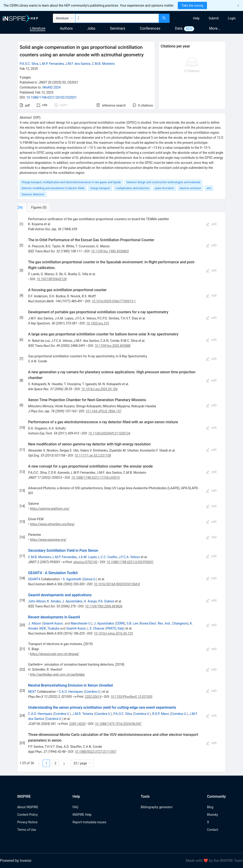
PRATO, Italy (115, 628)
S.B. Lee (132, 623)
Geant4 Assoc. (53, 623)
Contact (213, 830)
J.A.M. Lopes (88, 557)
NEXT (32, 692)
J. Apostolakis (72, 601)
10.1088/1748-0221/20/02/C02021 (52, 97)
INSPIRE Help (82, 815)
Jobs (91, 28)
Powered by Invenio (16, 861)
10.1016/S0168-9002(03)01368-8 (117, 584)
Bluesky (212, 815)
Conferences (150, 28)
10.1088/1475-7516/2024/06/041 (118, 724)
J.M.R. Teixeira (83, 714)
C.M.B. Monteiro (103, 64)
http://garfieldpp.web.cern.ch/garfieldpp (57, 675)
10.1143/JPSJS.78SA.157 (104, 411)
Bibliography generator (157, 807)
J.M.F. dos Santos (78, 64)
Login (232, 18)
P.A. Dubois (106, 601)
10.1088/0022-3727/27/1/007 (96, 752)
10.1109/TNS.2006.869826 (104, 606)
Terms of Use (27, 830)
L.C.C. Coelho (108, 557)
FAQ (75, 807)
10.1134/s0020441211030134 (109, 433)
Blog (210, 807)
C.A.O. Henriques (71, 692)
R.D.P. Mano (161, 714)
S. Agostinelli (72, 579)
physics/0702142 (85, 562)
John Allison (37, 601)
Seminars (118, 28)
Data (179, 28)
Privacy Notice (27, 822)
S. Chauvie (97, 628)
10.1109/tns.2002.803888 (113, 346)
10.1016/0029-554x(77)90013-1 (114, 301)
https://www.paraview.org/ (48, 540)
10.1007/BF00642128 (52, 279)
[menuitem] (196, 18)
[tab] (33, 207)
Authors (66, 28)
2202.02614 (93, 697)
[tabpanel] (121, 492)
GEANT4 (34, 579)
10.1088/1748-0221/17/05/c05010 (96, 478)
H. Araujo (90, 601)
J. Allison (35, 623)
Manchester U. (81, 623)
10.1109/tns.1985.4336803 (110, 251)
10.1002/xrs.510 (98, 323)
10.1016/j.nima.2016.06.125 (113, 633)
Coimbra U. (93, 692)
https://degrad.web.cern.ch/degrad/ (54, 654)
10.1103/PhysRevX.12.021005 (131, 697)
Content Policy (27, 815)
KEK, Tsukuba (50, 628)
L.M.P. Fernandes (52, 64)
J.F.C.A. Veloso (129, 557)
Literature (38, 28)
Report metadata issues (89, 822)
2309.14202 (77, 724)
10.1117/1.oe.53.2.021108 (93, 455)
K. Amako (54, 601)
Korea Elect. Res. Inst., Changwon (164, 623)
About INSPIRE (28, 807)
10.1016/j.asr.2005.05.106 (99, 389)
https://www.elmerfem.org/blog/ (52, 524)
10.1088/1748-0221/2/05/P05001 (130, 562)
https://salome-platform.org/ (50, 509)
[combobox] (117, 18)
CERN (120, 623)
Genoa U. (90, 579)
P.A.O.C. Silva (29, 64)
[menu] (207, 18)
